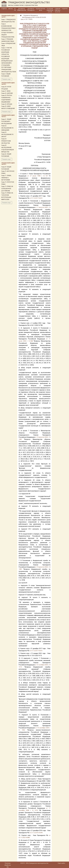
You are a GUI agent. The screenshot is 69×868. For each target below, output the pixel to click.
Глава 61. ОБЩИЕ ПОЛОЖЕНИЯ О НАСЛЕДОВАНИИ (6, 121)
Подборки (65, 9)
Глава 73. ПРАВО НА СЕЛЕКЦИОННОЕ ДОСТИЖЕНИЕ (7, 189)
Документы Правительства (22, 10)
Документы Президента (31, 10)
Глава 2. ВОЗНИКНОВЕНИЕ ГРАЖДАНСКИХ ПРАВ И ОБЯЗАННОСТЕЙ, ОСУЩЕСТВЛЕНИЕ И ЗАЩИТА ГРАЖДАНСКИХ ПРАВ (8, 30)
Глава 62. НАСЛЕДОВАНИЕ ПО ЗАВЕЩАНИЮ (7, 128)
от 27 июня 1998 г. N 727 (38, 176)
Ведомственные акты (41, 10)
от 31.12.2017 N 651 (36, 198)
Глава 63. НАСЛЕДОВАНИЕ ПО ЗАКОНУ (7, 134)
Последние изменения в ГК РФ (50, 10)
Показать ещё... (7, 79)
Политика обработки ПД (8, 865)
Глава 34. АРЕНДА (7, 104)
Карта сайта (61, 863)
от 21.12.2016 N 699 (36, 833)
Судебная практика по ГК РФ (57, 10)
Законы (10, 9)
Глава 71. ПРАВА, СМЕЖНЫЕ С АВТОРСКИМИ (6, 178)
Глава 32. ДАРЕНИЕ (7, 93)
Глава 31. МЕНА (6, 91)
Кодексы (4, 9)
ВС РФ (15, 10)
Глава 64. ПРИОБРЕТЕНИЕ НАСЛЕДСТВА (6, 141)
